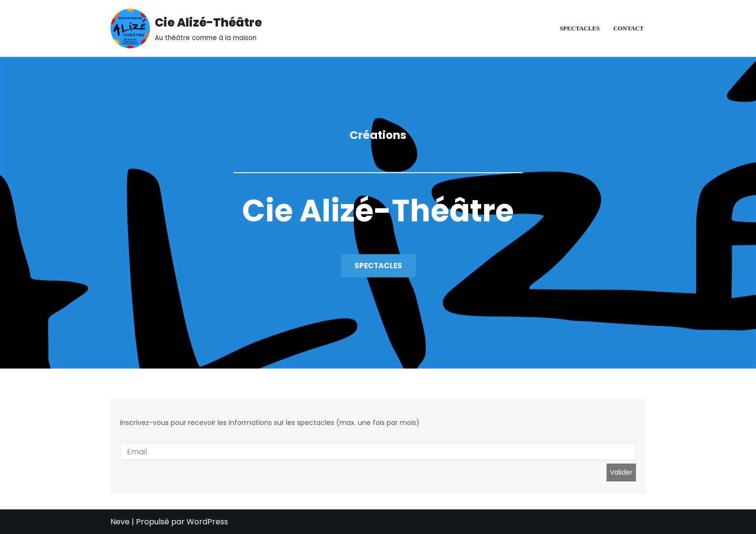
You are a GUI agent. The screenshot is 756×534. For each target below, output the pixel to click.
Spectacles (580, 28)
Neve (120, 522)
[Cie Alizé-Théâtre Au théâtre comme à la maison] (186, 28)
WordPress (207, 522)
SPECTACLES (378, 266)
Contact (628, 28)
